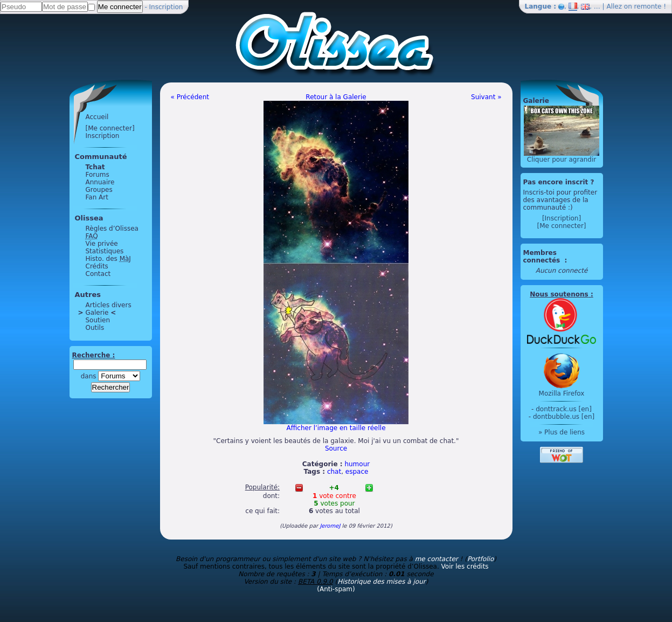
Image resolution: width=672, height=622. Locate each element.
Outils (95, 328)
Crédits (97, 266)
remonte (648, 6)
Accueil (97, 117)
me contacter (437, 559)
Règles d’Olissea (112, 229)
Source (336, 448)
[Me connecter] (110, 128)
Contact (98, 274)
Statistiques (105, 251)
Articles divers (109, 305)
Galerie (97, 313)
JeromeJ (330, 526)
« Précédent (190, 97)
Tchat (95, 167)
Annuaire (100, 182)
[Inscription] (562, 218)
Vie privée (102, 244)
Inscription (166, 7)
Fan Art (97, 197)
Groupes (99, 190)
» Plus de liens (562, 432)
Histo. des (108, 259)
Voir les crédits (465, 566)
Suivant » (486, 97)
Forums (98, 175)
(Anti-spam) (336, 589)
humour (357, 464)
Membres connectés (543, 257)
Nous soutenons (559, 294)
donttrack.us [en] (564, 409)
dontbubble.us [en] (564, 417)
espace (357, 472)
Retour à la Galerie (336, 97)
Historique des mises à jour (382, 582)
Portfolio (480, 559)
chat (334, 472)
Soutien (98, 320)
